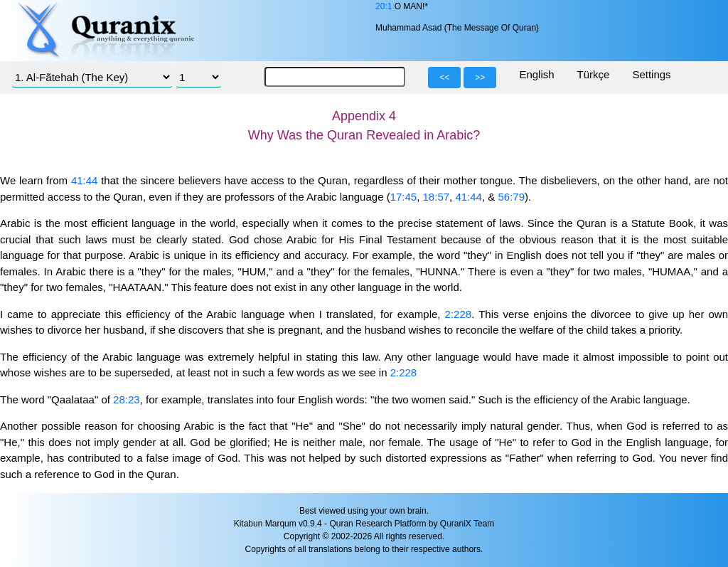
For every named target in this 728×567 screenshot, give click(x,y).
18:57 (437, 197)
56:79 (511, 197)
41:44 (85, 180)
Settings (651, 74)
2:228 (459, 314)
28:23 (127, 399)
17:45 (404, 197)
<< (444, 78)
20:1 (384, 6)
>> (480, 78)
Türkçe (594, 74)
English (536, 74)
